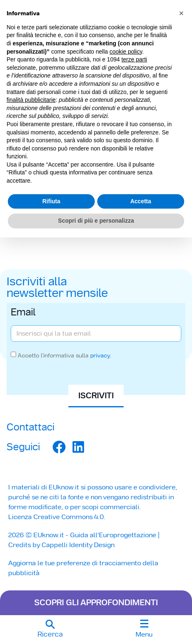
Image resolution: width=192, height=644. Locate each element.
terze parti (134, 59)
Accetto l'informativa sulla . (64, 355)
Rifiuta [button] (52, 201)
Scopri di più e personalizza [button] (96, 221)
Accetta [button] (141, 201)
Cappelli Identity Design (78, 545)
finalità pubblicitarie (31, 100)
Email (23, 313)
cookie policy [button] (126, 52)
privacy (100, 355)
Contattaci (30, 427)
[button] (50, 630)
